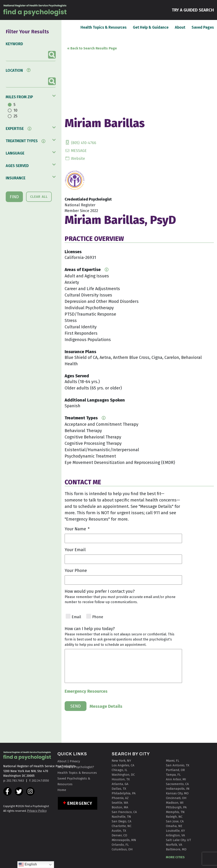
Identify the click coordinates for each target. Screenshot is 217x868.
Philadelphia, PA (124, 793)
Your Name (77, 529)
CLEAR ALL (39, 197)
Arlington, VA (175, 835)
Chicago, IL (120, 770)
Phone (98, 617)
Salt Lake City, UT (178, 840)
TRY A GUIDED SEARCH (193, 10)
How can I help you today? (90, 629)
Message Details (106, 706)
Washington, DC (123, 775)
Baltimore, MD (176, 849)
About (180, 27)
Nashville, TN (121, 817)
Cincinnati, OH (176, 798)
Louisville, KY (175, 831)
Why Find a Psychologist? (76, 767)
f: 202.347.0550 (39, 781)
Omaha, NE (174, 826)
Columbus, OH (122, 849)
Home (62, 790)
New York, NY (121, 761)
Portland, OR (175, 770)
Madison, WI (175, 803)
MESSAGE (76, 151)
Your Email (75, 550)
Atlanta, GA (120, 784)
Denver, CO (119, 835)
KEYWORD (14, 44)
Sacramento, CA (177, 784)
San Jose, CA (175, 821)
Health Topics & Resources (104, 27)
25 (15, 116)
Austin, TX (119, 831)
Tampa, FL (173, 775)
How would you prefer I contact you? (100, 591)
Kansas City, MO (177, 793)
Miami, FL (173, 761)
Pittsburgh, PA (176, 807)
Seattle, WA (120, 803)
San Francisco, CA (124, 812)
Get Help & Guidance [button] (151, 27)
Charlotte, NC (122, 826)
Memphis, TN (175, 812)
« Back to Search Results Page (92, 48)
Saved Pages (203, 27)
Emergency (80, 803)
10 (15, 110)
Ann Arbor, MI (176, 779)
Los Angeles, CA (123, 765)
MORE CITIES (175, 857)
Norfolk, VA (174, 845)
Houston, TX (121, 779)
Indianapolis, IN (178, 789)
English (28, 865)
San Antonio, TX (178, 765)
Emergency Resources (86, 691)
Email (76, 617)
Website (75, 159)
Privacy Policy (37, 811)
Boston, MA (120, 807)
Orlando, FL (120, 845)
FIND (14, 197)
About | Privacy (69, 761)
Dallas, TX (119, 789)
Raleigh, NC (174, 817)
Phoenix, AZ (120, 798)
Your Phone (76, 570)
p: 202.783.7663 (14, 781)
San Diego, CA (122, 821)
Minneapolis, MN (124, 840)
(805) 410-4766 (80, 143)
